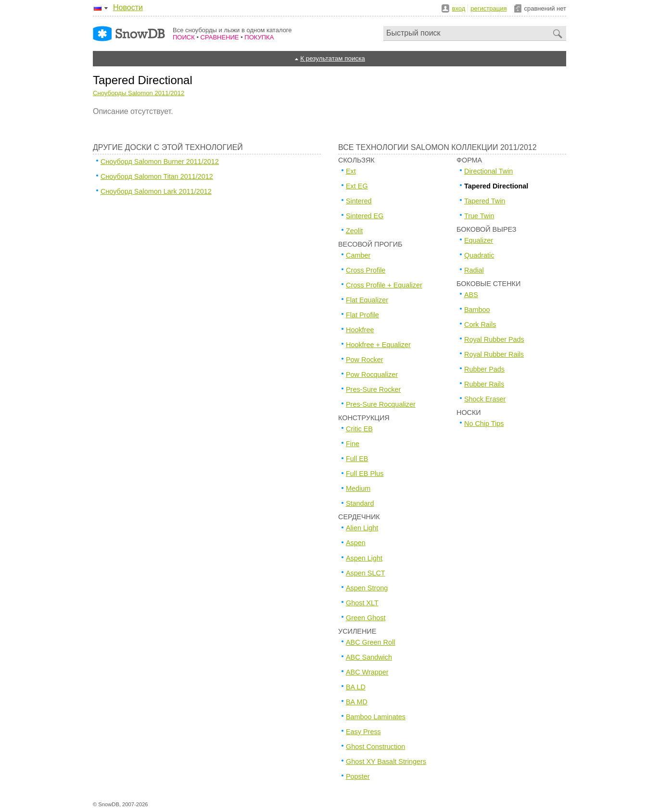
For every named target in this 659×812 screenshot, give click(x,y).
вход (459, 8)
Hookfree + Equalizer (378, 345)
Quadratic (479, 255)
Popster (358, 776)
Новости (128, 7)
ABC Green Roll (370, 642)
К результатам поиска (333, 58)
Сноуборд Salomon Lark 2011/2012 (156, 191)
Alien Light (362, 528)
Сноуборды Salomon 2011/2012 (139, 93)
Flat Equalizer (367, 300)
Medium (358, 488)
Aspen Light (364, 558)
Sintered (359, 201)
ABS (471, 295)
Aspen (356, 543)
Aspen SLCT (366, 573)
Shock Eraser (485, 399)
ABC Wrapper (367, 672)
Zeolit (354, 231)
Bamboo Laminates (376, 717)
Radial (474, 270)
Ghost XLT (362, 603)
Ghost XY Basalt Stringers (386, 762)
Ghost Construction (375, 747)
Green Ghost (366, 618)
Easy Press (363, 732)
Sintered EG (365, 216)
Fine (353, 444)
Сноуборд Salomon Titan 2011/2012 (157, 176)
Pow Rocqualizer (372, 375)
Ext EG (357, 186)
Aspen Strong (367, 588)
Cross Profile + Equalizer (384, 285)
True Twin (479, 216)
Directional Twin (488, 171)
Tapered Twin (485, 201)
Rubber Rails (484, 384)
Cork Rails (480, 325)
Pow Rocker (365, 360)
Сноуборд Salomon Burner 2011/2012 (160, 162)
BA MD (357, 702)
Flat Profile (362, 315)
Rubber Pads (484, 369)
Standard (360, 503)
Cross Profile (366, 270)
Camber (358, 255)
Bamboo (477, 310)
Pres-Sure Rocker (373, 389)
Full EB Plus (365, 474)
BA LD (356, 687)
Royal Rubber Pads (494, 339)
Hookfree (360, 330)
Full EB (357, 459)
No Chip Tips (484, 424)
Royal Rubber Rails (494, 354)
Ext (351, 171)
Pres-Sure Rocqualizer (381, 404)
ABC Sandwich (369, 657)
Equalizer (479, 240)
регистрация (488, 8)
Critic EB (359, 429)
